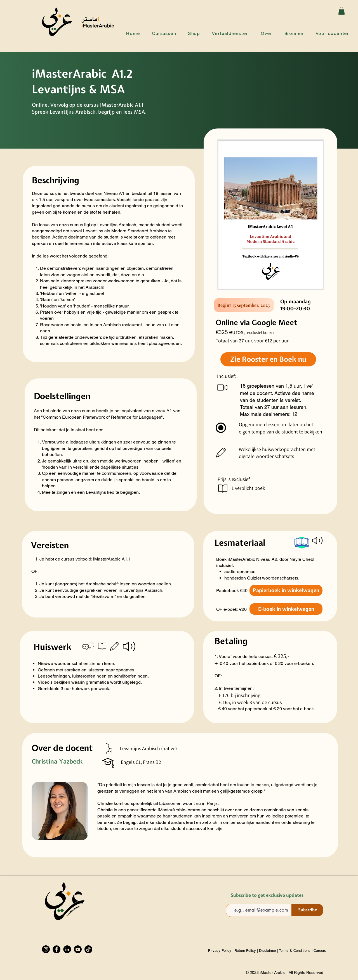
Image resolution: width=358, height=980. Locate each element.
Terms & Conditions (295, 951)
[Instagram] (46, 949)
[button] (341, 11)
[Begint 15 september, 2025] (244, 305)
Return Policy (245, 951)
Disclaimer (268, 951)
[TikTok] (88, 949)
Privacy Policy (220, 951)
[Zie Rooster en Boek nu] (268, 359)
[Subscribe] (307, 910)
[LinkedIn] (67, 949)
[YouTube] (78, 949)
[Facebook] (56, 949)
